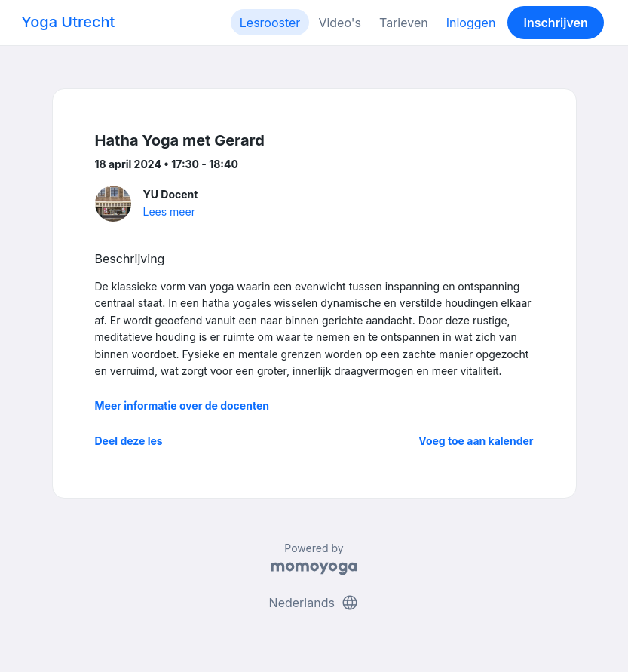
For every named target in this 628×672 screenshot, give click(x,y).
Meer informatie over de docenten (182, 405)
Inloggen (471, 23)
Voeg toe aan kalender (476, 441)
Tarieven (404, 23)
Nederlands (314, 603)
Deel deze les (129, 441)
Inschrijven (556, 23)
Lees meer (169, 212)
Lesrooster (270, 23)
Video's (340, 23)
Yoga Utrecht (68, 22)
